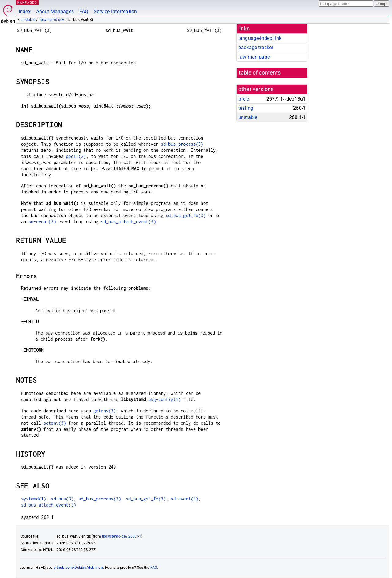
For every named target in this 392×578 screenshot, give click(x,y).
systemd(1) (34, 499)
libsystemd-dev (51, 20)
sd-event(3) (42, 222)
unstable (28, 20)
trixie (244, 99)
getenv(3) (105, 411)
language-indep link (260, 38)
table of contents (260, 73)
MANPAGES (27, 2)
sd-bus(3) (62, 499)
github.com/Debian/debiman (78, 568)
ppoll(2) (76, 156)
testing (246, 108)
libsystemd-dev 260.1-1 (122, 536)
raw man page (254, 57)
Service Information (115, 11)
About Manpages (55, 11)
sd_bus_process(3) (182, 144)
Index (25, 11)
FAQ (84, 11)
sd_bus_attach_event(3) (128, 222)
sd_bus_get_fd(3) (186, 215)
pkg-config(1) (164, 399)
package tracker (256, 47)
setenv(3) (55, 423)
